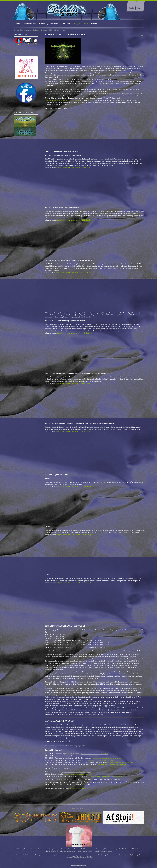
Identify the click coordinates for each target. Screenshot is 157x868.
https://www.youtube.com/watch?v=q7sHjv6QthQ (74, 535)
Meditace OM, (129, 849)
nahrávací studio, (65, 851)
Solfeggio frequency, (63, 855)
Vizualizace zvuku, (110, 849)
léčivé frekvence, (85, 849)
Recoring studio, (138, 855)
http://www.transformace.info (80, 789)
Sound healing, (36, 855)
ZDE (35, 44)
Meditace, (39, 849)
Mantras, (69, 857)
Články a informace (80, 23)
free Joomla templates (78, 866)
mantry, (74, 851)
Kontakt (140, 8)
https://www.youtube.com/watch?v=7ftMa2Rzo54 (74, 220)
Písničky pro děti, (93, 851)
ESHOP (94, 23)
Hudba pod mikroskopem (40, 30)
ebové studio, (83, 851)
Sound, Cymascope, (76, 855)
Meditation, (26, 855)
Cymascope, (100, 849)
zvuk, (93, 849)
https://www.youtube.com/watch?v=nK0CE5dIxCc (62, 100)
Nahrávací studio (29, 23)
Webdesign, (76, 857)
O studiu (131, 8)
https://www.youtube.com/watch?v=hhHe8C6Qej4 (74, 431)
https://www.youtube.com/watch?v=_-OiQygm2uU (74, 486)
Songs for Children (87, 857)
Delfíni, (18, 849)
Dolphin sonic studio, (28, 849)
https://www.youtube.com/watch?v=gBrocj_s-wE (74, 383)
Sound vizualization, (90, 855)
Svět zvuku (66, 23)
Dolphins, (19, 855)
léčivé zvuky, (55, 851)
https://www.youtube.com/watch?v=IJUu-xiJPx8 (74, 168)
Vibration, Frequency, (48, 855)
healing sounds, (127, 855)
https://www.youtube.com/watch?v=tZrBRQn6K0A (75, 272)
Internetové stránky (106, 851)
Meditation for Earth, (114, 855)
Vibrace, (56, 849)
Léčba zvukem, (48, 849)
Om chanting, (102, 855)
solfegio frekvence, (73, 849)
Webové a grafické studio (49, 23)
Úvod (18, 23)
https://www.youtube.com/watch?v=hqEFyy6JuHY (74, 583)
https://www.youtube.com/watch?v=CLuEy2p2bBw (75, 333)
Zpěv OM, (121, 849)
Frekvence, (63, 849)
